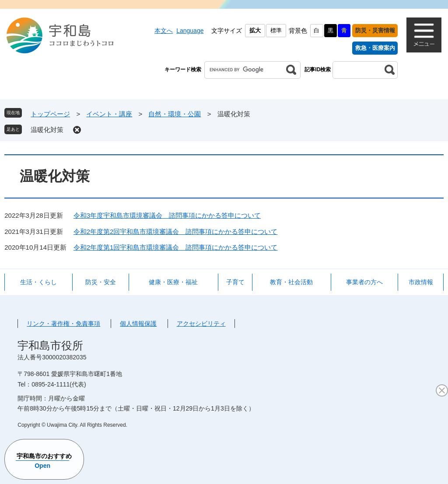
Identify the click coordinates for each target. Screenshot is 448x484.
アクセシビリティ (201, 324)
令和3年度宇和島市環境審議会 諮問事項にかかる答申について (167, 215)
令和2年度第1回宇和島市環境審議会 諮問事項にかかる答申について (176, 247)
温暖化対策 (47, 130)
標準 (276, 30)
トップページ (50, 114)
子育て (235, 282)
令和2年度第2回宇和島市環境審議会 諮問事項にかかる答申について (176, 232)
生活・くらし (38, 282)
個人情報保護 (138, 324)
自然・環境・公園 (175, 114)
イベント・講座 (109, 114)
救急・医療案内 (375, 48)
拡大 (255, 30)
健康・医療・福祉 (173, 282)
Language (190, 31)
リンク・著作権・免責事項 (63, 324)
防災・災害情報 (375, 30)
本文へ (164, 31)
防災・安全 (101, 282)
